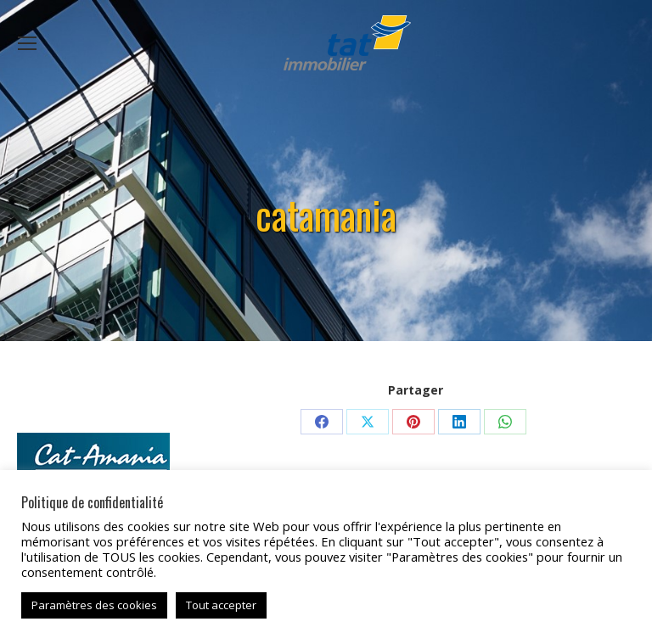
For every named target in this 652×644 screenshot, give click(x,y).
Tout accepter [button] (221, 605)
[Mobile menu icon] (27, 43)
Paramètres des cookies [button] (94, 605)
